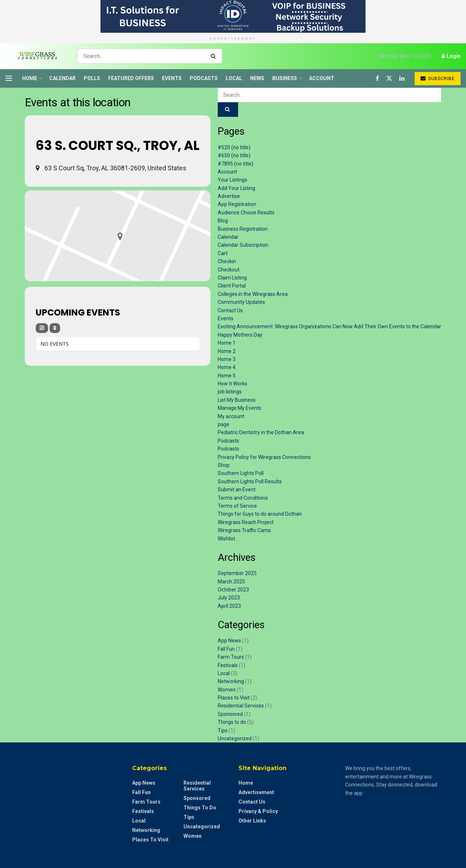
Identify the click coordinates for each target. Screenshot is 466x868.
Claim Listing (232, 278)
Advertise (229, 196)
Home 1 (227, 343)
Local (234, 78)
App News (229, 641)
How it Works (232, 384)
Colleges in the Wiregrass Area (253, 294)
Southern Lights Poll (241, 473)
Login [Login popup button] (451, 56)
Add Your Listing (236, 188)
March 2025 (231, 582)
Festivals (228, 665)
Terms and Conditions (243, 498)
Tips (223, 730)
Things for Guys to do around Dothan (260, 514)
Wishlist (226, 539)
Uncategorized (235, 738)
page (224, 424)
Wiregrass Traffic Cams (244, 530)
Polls (92, 78)
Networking (231, 681)
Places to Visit (234, 698)
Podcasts (204, 78)
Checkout (229, 270)
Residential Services (241, 706)
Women (227, 690)
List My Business (237, 400)
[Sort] (55, 328)
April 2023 (229, 606)
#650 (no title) (234, 155)
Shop (224, 465)
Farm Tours (231, 657)
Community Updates (241, 302)
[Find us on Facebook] (377, 78)
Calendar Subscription (243, 245)
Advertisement (256, 792)
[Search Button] (215, 56)
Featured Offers (131, 78)
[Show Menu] (9, 78)
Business (285, 78)
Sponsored (230, 714)
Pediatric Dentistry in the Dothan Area (261, 432)
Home (30, 78)
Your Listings (232, 180)
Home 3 (227, 359)
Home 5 (227, 376)
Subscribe (438, 78)
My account (231, 416)
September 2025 (237, 573)
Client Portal (232, 286)
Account (322, 78)
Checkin (227, 261)
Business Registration (243, 229)
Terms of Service (237, 506)
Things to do (232, 722)
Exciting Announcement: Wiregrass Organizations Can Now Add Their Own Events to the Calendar (329, 326)
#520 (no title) (234, 147)
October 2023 (233, 590)
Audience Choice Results (246, 213)
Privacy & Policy (258, 811)
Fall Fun (226, 649)
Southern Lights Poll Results (250, 481)
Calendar (62, 78)
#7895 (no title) (236, 164)
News (257, 78)
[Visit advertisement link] (233, 16)
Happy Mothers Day (240, 335)
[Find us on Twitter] (389, 78)
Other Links (252, 821)
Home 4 (227, 367)
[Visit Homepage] (35, 56)
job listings (230, 392)
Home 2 (227, 351)
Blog (223, 221)
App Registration (237, 204)
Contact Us (230, 310)
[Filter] (42, 328)
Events (172, 78)
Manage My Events (240, 408)
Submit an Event (237, 490)
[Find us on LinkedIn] (402, 78)
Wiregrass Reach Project (246, 522)
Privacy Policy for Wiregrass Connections (264, 457)
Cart (223, 253)
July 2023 (229, 598)
